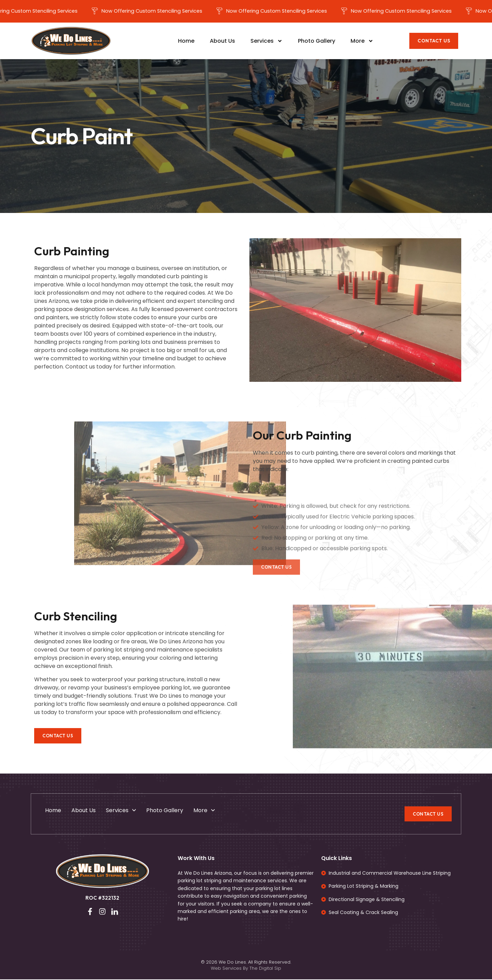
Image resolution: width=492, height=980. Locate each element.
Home (186, 42)
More (362, 42)
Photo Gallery (317, 42)
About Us (222, 42)
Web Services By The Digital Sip (246, 969)
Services (266, 42)
